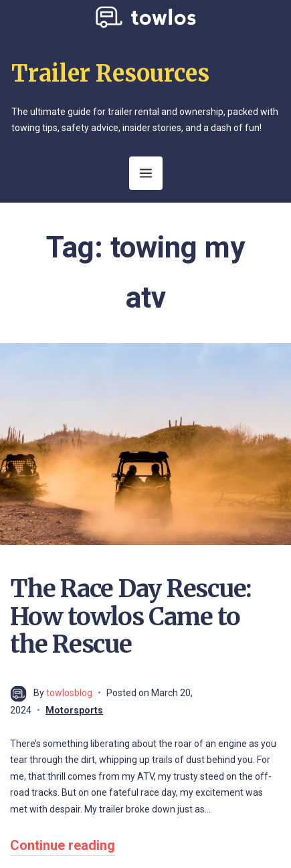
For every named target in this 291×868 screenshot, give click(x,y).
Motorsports (74, 710)
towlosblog (69, 693)
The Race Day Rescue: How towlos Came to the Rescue (131, 617)
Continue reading (63, 845)
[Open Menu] (146, 173)
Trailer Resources (110, 74)
